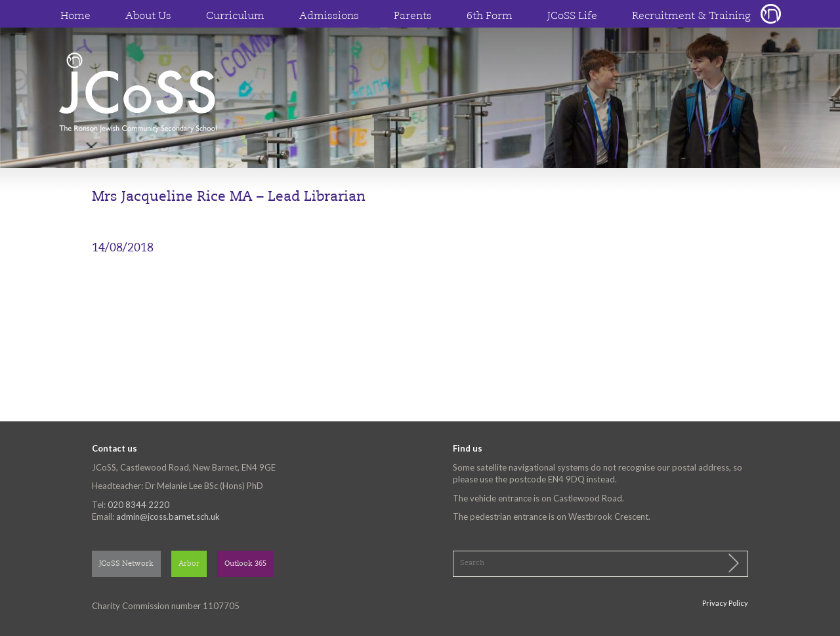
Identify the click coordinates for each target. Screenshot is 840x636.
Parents (413, 16)
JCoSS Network (126, 564)
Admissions (329, 16)
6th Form (490, 16)
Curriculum (235, 16)
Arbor (189, 564)
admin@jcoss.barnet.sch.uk (168, 517)
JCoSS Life (572, 16)
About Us (148, 16)
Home (75, 16)
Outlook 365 (245, 564)
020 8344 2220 (138, 505)
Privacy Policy (725, 603)
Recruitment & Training (691, 16)
